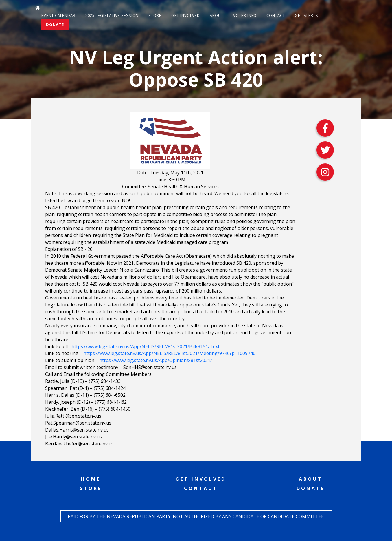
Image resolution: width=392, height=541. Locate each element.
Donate (55, 25)
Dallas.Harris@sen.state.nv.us (77, 430)
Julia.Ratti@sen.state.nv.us (73, 416)
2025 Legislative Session (112, 15)
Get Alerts (307, 15)
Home (91, 479)
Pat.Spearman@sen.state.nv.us (78, 423)
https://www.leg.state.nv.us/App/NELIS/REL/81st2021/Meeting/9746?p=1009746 (169, 353)
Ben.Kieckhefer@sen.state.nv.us (79, 444)
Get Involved (186, 15)
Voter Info (245, 15)
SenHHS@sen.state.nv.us (150, 367)
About (217, 15)
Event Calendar (58, 15)
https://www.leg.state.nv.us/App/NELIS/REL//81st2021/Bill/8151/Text (146, 346)
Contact (276, 15)
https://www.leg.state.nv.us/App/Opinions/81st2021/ (156, 360)
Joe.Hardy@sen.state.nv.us (73, 437)
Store (155, 15)
